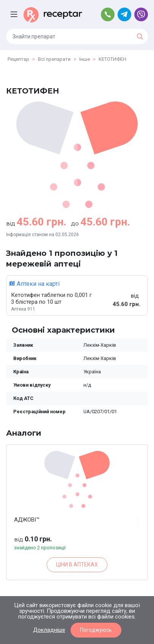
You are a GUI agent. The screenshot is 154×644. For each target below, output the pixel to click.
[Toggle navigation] (15, 14)
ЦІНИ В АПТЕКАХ (77, 565)
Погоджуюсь (96, 630)
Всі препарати (54, 59)
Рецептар (18, 59)
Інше (85, 59)
